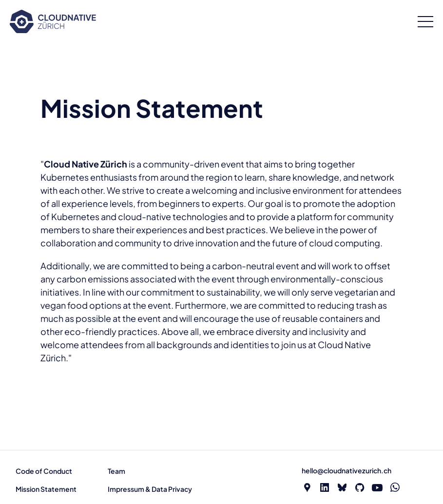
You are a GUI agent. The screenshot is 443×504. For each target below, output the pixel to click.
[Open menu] (425, 22)
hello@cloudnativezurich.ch (347, 470)
